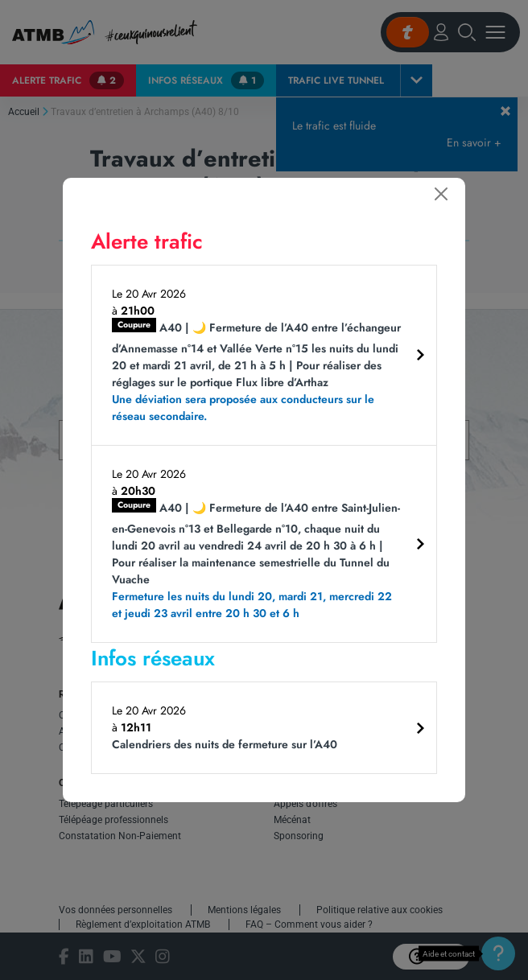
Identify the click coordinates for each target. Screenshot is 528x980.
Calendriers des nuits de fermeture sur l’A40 (225, 744)
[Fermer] (441, 194)
